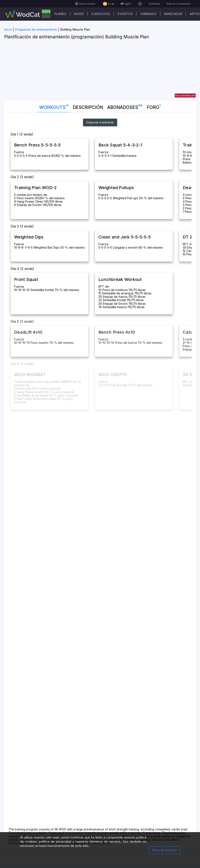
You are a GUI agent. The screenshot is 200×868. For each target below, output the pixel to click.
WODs (79, 14)
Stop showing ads (185, 95)
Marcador (173, 14)
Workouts (54, 106)
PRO (46, 16)
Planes (60, 14)
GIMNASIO (148, 14)
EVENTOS (125, 14)
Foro (154, 106)
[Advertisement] (100, 71)
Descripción (88, 107)
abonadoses (125, 106)
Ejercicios (101, 14)
